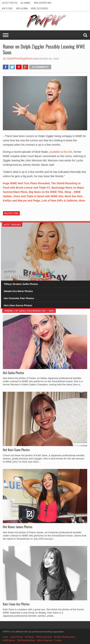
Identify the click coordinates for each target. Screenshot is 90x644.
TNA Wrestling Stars (26, 640)
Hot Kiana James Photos (18, 527)
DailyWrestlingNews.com (22, 58)
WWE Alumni (22, 8)
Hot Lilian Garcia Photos (18, 305)
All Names (26, 3)
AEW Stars (7, 8)
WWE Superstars (43, 3)
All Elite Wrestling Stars (65, 637)
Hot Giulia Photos (13, 373)
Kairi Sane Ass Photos (16, 604)
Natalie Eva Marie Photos (18, 291)
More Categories (40, 8)
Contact (58, 640)
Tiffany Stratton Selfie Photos (21, 284)
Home (6, 637)
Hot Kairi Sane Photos (16, 450)
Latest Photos (10, 3)
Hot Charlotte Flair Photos (19, 298)
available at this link (61, 152)
